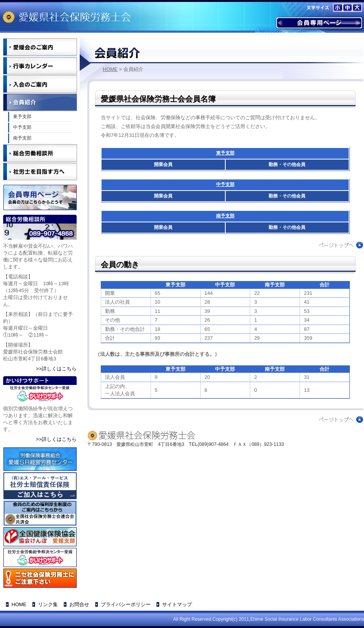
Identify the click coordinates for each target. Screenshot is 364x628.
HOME (110, 69)
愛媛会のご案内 (40, 47)
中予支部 (225, 184)
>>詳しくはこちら (56, 369)
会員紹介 (40, 102)
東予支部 (225, 153)
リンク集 (48, 604)
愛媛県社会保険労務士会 (67, 17)
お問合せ (79, 604)
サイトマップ (177, 604)
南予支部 (225, 216)
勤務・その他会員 (287, 164)
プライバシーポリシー (126, 604)
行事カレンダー (40, 66)
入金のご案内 (40, 84)
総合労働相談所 (40, 153)
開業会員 (163, 164)
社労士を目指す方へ (40, 171)
